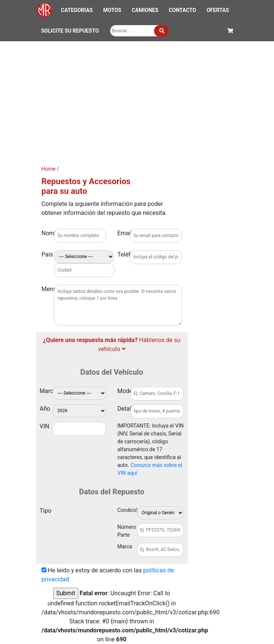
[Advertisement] (137, 98)
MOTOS (112, 10)
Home (49, 169)
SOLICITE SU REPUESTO (70, 31)
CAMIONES (145, 10)
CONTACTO (182, 10)
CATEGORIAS (77, 10)
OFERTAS (218, 10)
